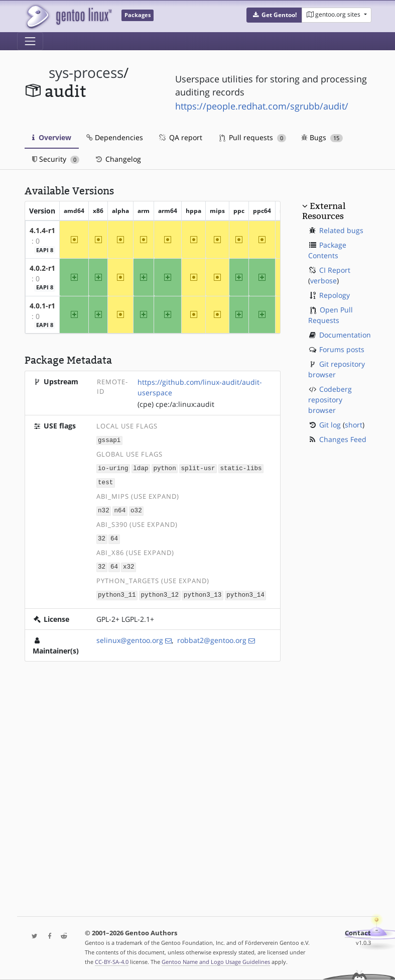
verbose (323, 281)
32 (102, 537)
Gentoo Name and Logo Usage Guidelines (216, 962)
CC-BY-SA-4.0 (112, 962)
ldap (141, 467)
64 (114, 537)
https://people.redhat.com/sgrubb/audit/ (262, 106)
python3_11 (117, 591)
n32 (104, 509)
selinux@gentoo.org (130, 637)
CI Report (335, 270)
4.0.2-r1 (42, 268)
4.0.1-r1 (42, 306)
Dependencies (115, 137)
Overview (52, 137)
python (164, 467)
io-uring (113, 467)
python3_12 (160, 591)
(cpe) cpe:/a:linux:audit (176, 404)
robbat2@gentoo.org (212, 637)
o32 (136, 509)
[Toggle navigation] (30, 41)
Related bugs (341, 230)
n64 (120, 509)
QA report (180, 137)
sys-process (86, 73)
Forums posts (342, 349)
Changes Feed (343, 439)
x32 (129, 564)
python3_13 (203, 591)
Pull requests (253, 137)
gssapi (109, 440)
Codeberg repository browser (330, 400)
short (354, 425)
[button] (274, 15)
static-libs (241, 467)
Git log (330, 425)
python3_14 (245, 591)
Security (56, 159)
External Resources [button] (324, 211)
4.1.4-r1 (42, 230)
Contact (358, 933)
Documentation (345, 335)
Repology (335, 295)
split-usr (198, 467)
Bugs (322, 137)
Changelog (118, 159)
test (105, 481)
